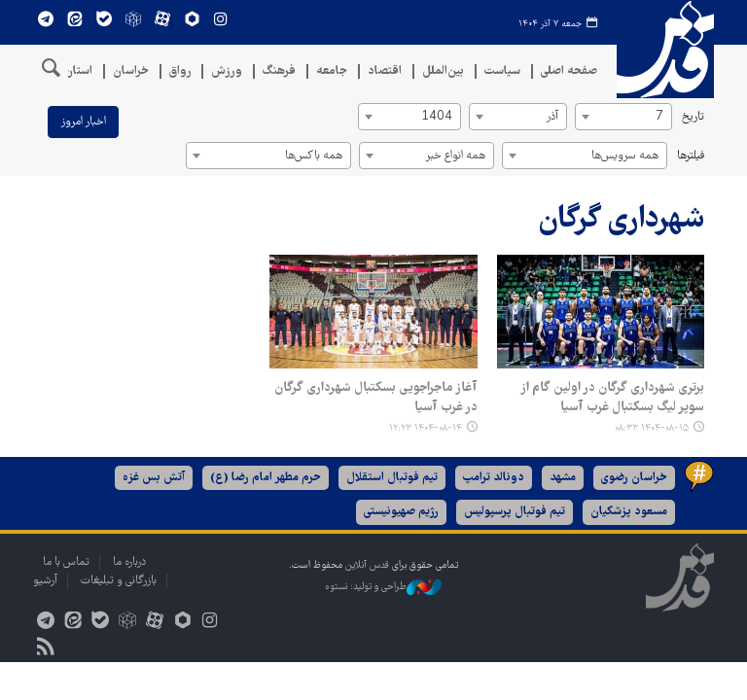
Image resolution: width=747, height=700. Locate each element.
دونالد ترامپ (494, 478)
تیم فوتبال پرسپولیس (515, 512)
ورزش (227, 71)
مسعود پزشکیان (629, 512)
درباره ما (129, 562)
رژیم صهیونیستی (401, 512)
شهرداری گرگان (621, 220)
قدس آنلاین (665, 50)
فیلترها (691, 156)
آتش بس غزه (154, 478)
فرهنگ (279, 71)
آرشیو (45, 581)
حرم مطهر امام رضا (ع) (266, 478)
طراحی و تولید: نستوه (383, 587)
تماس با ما (66, 562)
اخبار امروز (83, 122)
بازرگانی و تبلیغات (119, 581)
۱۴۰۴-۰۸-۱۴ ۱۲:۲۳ (426, 428)
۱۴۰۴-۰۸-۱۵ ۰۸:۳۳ (652, 428)
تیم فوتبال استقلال (392, 478)
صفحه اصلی (569, 71)
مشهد (563, 478)
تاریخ (693, 117)
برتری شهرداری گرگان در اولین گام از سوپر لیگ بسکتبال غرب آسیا (612, 398)
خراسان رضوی (634, 478)
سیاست (502, 71)
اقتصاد (385, 71)
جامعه (332, 71)
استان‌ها (72, 71)
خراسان (131, 71)
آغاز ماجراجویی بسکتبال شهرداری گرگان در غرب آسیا (376, 398)
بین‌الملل (443, 71)
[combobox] (623, 117)
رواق (180, 71)
